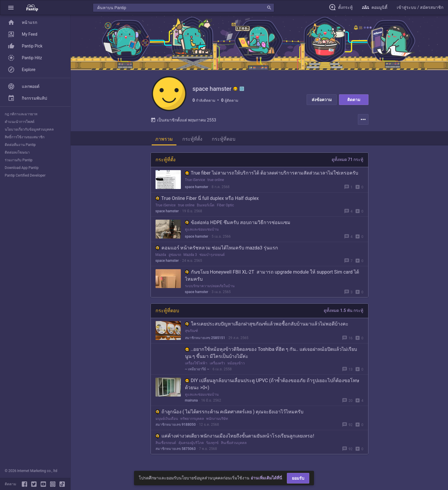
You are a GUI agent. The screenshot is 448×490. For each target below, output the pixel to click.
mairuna (191, 401)
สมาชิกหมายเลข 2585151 (205, 338)
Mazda (161, 255)
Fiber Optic (225, 205)
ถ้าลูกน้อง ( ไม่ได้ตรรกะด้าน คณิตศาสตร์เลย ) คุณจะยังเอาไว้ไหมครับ (230, 412)
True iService (195, 180)
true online (216, 180)
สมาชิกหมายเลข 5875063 (176, 449)
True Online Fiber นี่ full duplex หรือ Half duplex (207, 199)
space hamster (197, 187)
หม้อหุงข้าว (236, 364)
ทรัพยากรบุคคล (192, 419)
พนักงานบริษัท (217, 419)
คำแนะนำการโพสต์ (20, 122)
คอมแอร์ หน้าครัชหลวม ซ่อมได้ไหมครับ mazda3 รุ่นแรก (217, 248)
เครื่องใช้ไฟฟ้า (196, 364)
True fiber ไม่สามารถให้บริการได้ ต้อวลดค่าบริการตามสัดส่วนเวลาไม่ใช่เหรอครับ (272, 173)
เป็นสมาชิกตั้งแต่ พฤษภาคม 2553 (183, 120)
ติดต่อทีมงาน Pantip (20, 145)
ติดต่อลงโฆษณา (17, 152)
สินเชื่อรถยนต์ (166, 443)
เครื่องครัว (217, 364)
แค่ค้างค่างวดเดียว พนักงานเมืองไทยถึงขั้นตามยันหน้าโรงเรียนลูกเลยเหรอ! (235, 436)
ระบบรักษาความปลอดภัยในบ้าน (210, 286)
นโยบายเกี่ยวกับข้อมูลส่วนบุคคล (29, 129)
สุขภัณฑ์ (191, 331)
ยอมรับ (298, 478)
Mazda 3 (190, 255)
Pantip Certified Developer (25, 175)
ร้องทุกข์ (212, 443)
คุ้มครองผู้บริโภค (191, 443)
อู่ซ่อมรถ (175, 255)
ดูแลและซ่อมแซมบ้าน (202, 230)
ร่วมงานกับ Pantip (19, 160)
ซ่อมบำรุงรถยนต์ (212, 255)
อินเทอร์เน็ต (206, 205)
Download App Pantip (22, 168)
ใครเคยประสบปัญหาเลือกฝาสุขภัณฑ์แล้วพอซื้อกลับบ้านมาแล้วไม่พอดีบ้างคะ (267, 324)
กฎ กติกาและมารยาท (21, 114)
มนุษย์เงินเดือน (167, 419)
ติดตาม (354, 100)
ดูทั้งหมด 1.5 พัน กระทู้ (343, 311)
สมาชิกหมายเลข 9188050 (176, 425)
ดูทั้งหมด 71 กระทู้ (348, 160)
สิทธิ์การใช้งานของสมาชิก (25, 137)
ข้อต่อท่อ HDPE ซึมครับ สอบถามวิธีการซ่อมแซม (238, 223)
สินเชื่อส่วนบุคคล (234, 443)
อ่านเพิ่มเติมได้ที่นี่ (266, 478)
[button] (11, 8)
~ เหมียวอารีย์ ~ (197, 369)
